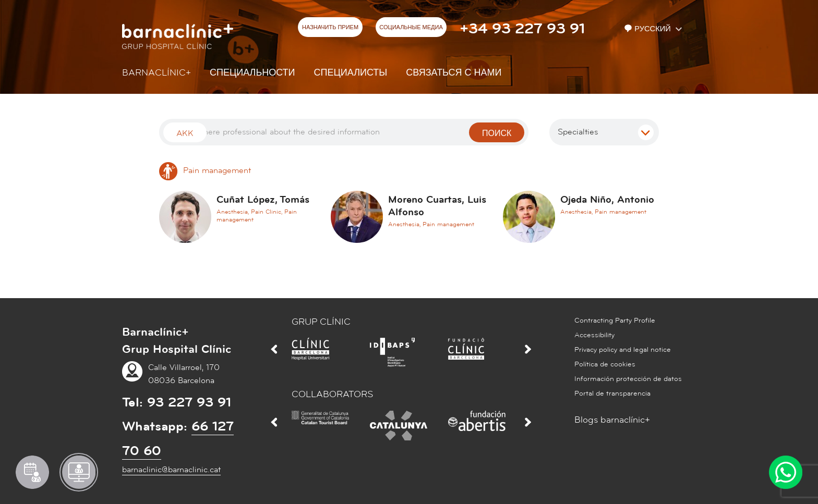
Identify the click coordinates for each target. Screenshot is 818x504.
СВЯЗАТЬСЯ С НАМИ (454, 73)
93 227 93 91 (189, 402)
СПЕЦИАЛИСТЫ (351, 73)
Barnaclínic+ (157, 73)
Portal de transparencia (612, 394)
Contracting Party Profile (615, 321)
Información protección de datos (628, 379)
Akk (185, 133)
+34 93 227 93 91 (522, 29)
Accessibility (594, 335)
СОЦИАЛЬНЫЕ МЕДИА (411, 28)
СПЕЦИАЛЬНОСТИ (252, 73)
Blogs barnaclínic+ (612, 420)
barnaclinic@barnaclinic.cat (171, 470)
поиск (497, 133)
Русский (648, 29)
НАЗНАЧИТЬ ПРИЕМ (330, 28)
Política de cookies (605, 364)
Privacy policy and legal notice (623, 350)
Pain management (205, 170)
